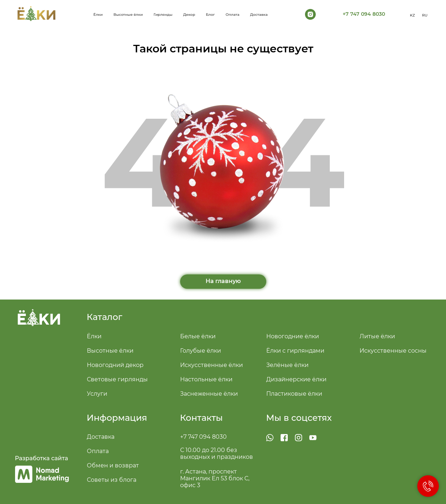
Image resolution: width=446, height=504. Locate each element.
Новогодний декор (115, 365)
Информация (117, 418)
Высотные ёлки (128, 15)
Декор (189, 15)
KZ (413, 15)
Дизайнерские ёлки (296, 379)
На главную (223, 281)
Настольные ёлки (206, 379)
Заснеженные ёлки (209, 394)
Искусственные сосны (393, 351)
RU (425, 15)
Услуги (97, 394)
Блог (210, 15)
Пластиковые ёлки (294, 394)
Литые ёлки (377, 336)
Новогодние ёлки (293, 336)
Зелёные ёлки (287, 365)
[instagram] (310, 14)
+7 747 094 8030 (203, 437)
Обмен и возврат (113, 465)
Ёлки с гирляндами (295, 351)
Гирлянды (163, 15)
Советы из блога (112, 480)
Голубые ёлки (201, 351)
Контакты (201, 418)
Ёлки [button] (98, 15)
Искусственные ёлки (212, 365)
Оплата (233, 15)
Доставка (259, 15)
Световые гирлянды (117, 379)
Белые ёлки (198, 336)
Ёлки (94, 336)
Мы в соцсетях (299, 418)
